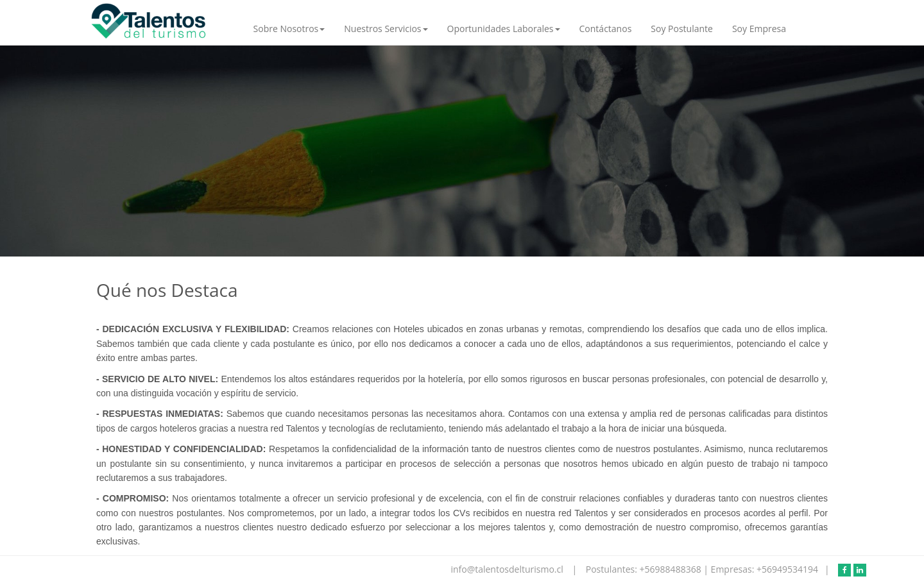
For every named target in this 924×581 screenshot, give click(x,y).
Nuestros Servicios (386, 29)
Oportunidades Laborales (504, 29)
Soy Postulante (682, 29)
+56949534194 (787, 569)
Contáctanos (606, 29)
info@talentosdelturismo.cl (508, 569)
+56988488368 (672, 569)
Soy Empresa (759, 29)
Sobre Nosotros (289, 29)
